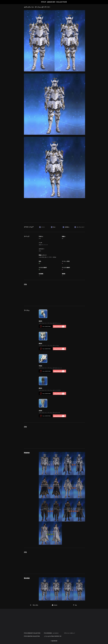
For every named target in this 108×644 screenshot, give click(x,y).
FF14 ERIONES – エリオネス (51, 633)
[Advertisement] (55, 210)
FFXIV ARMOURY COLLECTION (54, 2)
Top (75, 605)
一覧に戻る (34, 605)
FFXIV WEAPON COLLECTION (32, 636)
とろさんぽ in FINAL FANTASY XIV (53, 636)
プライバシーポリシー (69, 633)
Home (55, 605)
